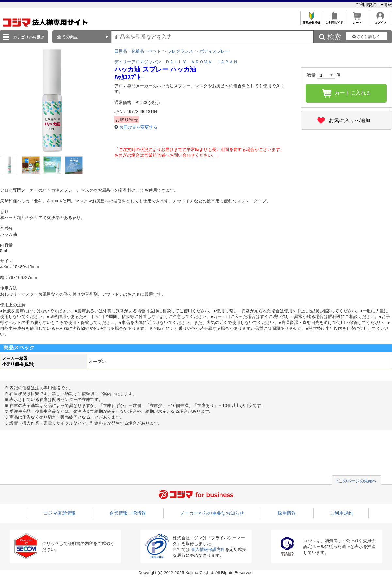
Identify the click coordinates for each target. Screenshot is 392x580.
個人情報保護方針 (208, 549)
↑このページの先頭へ (356, 481)
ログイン (380, 21)
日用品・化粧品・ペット (138, 51)
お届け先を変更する (138, 127)
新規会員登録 (311, 21)
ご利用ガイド (334, 21)
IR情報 (386, 4)
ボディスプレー (214, 51)
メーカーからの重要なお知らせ (212, 513)
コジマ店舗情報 (59, 513)
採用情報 (287, 513)
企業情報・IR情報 (128, 513)
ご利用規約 (367, 4)
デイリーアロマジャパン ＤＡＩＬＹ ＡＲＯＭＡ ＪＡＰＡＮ (176, 62)
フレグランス (180, 51)
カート (357, 21)
